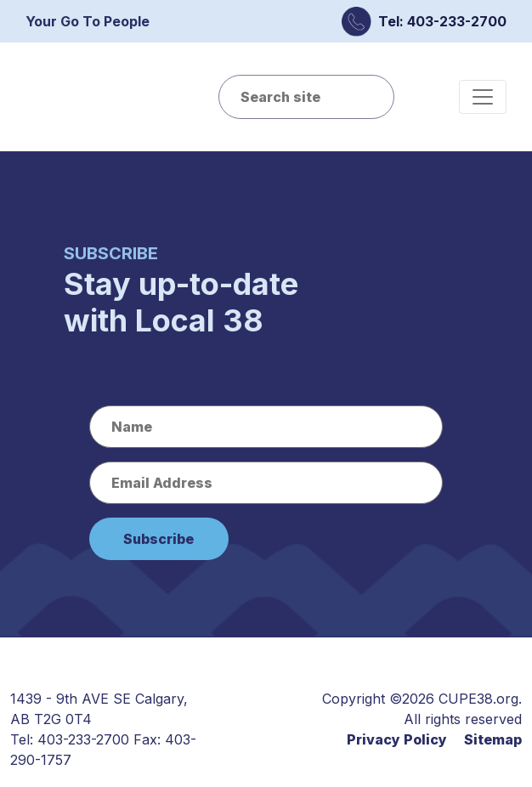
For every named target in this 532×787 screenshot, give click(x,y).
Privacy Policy (397, 739)
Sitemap (493, 739)
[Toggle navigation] (483, 97)
